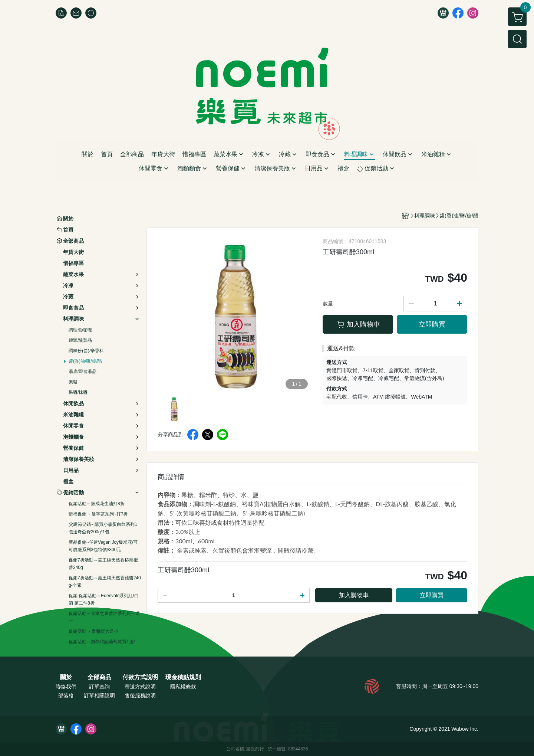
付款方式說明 (140, 677)
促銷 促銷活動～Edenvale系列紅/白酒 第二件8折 (104, 599)
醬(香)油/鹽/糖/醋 (85, 361)
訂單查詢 (99, 687)
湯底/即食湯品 (83, 372)
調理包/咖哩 (80, 330)
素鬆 (73, 382)
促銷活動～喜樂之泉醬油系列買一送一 (104, 617)
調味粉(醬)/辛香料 (86, 351)
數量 (328, 304)
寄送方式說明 (140, 687)
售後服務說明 (140, 696)
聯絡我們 (66, 687)
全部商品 (99, 677)
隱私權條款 (183, 687)
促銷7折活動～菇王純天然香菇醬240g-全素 (105, 582)
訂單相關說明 (99, 696)
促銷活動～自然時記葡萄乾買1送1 (102, 642)
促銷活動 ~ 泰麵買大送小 (93, 631)
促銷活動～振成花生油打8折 (97, 504)
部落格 (66, 696)
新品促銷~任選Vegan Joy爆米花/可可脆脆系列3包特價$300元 (103, 546)
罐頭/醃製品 (80, 340)
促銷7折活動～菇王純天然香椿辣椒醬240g (103, 564)
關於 (66, 677)
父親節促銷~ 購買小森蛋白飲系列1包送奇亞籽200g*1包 (103, 528)
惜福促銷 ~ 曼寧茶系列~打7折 (98, 514)
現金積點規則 (183, 677)
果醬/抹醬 (78, 392)
